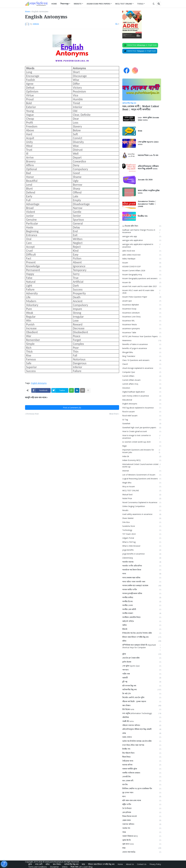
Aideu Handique (142, 259)
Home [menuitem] (54, 4)
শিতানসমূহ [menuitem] (65, 4)
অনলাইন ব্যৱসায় (142, 562)
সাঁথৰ (140, 131)
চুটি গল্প (142, 682)
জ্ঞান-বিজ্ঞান (142, 706)
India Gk (142, 456)
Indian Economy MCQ (142, 460)
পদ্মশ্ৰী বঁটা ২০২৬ (142, 721)
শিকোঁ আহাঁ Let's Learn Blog (82, 867)
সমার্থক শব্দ (142, 828)
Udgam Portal (142, 538)
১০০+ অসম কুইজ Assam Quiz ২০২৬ (148, 119)
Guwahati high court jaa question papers (142, 428)
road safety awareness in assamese (142, 514)
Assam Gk (142, 283)
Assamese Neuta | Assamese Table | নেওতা (147, 204)
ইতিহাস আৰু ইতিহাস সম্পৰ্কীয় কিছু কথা (142, 637)
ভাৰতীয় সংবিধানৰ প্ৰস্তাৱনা (142, 773)
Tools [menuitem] (140, 4)
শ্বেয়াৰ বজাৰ (142, 820)
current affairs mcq (142, 384)
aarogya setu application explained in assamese (142, 246)
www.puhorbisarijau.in (54, 862)
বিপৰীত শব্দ (143, 216)
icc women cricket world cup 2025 (142, 442)
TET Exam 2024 (142, 534)
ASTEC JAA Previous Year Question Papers (142, 336)
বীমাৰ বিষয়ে (142, 757)
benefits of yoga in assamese (142, 348)
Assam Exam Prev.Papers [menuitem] (98, 4)
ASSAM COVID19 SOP (142, 267)
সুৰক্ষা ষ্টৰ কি (142, 840)
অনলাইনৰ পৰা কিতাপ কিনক (142, 570)
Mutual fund (142, 495)
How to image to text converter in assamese (142, 437)
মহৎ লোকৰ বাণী (142, 781)
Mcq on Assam (142, 487)
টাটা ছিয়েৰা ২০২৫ (142, 709)
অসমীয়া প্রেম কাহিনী (142, 609)
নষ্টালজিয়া (142, 717)
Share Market (142, 518)
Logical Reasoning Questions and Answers (142, 479)
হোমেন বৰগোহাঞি (142, 852)
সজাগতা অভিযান (142, 824)
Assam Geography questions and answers (142, 279)
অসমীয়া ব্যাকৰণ (142, 613)
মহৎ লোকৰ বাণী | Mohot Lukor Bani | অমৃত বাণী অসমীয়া (141, 108)
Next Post (114, 414)
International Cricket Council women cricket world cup (142, 466)
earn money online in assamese (142, 396)
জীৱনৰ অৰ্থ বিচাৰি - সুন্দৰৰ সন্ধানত (142, 702)
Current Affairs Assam (142, 380)
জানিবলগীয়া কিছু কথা (142, 690)
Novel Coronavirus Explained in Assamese (142, 503)
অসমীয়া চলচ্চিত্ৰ (142, 597)
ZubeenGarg (142, 558)
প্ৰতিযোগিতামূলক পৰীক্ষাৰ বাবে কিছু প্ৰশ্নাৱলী (142, 729)
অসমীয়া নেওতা (142, 605)
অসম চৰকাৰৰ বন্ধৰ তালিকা (142, 578)
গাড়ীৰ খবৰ (142, 674)
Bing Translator (142, 356)
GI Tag (142, 420)
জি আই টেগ (142, 694)
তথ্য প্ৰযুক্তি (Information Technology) (142, 713)
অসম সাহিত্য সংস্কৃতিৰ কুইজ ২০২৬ (149, 192)
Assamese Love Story (142, 317)
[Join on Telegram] (140, 51)
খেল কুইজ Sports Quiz (142, 666)
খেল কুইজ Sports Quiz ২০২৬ (148, 143)
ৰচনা (142, 797)
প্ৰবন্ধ (142, 733)
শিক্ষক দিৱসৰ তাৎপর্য (142, 816)
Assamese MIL (142, 321)
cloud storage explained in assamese (142, 368)
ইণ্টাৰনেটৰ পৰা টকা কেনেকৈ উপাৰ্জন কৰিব (142, 633)
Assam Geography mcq (142, 275)
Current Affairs (142, 376)
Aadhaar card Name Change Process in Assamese (142, 231)
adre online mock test (142, 255)
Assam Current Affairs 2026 (142, 271)
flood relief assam (142, 416)
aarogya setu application (142, 240)
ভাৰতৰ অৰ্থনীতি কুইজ (142, 769)
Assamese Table (142, 333)
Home (28, 12)
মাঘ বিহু (142, 785)
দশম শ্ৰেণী (39, 864)
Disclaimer (54, 867)
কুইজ (142, 654)
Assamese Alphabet (142, 305)
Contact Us (142, 864)
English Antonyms (40, 12)
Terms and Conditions (38, 867)
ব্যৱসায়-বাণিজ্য (142, 765)
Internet (142, 471)
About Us (130, 864)
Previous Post (32, 414)
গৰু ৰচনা (142, 670)
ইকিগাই (142, 629)
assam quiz (142, 301)
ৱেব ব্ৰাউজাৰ (142, 812)
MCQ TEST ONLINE (142, 491)
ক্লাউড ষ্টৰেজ (142, 662)
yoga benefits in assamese (142, 554)
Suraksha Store (142, 526)
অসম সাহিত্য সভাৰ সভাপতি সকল (142, 582)
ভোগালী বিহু (142, 777)
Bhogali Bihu (142, 352)
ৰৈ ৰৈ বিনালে (142, 808)
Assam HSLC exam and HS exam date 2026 (142, 292)
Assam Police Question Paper (142, 297)
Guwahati (142, 424)
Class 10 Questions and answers (142, 360)
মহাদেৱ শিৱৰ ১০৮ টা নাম (148, 156)
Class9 (142, 364)
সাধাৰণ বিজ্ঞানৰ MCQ (142, 836)
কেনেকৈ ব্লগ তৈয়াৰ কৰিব (142, 658)
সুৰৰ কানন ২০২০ (142, 844)
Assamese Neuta (142, 325)
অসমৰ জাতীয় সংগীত (142, 590)
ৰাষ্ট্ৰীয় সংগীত (142, 804)
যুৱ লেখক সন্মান (142, 793)
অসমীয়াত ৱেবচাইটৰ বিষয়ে (142, 617)
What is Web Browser (142, 546)
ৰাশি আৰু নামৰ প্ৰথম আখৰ (142, 801)
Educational (142, 400)
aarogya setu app (142, 236)
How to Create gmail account (142, 431)
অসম (142, 574)
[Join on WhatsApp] (140, 45)
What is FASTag (142, 542)
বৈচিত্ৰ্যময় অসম (142, 761)
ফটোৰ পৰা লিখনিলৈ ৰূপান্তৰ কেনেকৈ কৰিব (142, 741)
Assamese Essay (142, 309)
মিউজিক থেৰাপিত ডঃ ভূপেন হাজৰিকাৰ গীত (142, 789)
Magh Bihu (142, 483)
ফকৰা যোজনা (142, 737)
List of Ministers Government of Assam (142, 475)
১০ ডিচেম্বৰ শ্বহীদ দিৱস (142, 226)
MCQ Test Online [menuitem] (124, 4)
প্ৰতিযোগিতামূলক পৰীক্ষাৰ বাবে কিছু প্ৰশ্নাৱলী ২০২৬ (148, 168)
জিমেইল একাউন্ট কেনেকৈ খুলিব (142, 698)
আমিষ (142, 625)
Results (142, 510)
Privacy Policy (155, 864)
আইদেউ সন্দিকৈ (142, 621)
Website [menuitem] (78, 4)
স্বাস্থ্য (142, 848)
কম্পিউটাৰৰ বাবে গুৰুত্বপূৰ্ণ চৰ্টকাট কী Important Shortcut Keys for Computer (142, 648)
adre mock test (142, 251)
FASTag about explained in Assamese (142, 408)
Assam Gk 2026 (145, 180)
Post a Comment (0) (72, 407)
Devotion (142, 388)
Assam (142, 263)
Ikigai (142, 446)
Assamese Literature (142, 313)
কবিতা (142, 641)
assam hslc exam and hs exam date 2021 (142, 286)
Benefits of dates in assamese (142, 344)
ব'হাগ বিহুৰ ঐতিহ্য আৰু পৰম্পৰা (142, 745)
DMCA (65, 867)
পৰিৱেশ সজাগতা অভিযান (142, 725)
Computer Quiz (142, 372)
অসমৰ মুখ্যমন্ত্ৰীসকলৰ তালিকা (142, 593)
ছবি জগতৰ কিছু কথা (142, 686)
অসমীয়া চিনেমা (142, 602)
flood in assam (142, 412)
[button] (154, 4)
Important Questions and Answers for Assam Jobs (142, 451)
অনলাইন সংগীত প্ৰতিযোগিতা (142, 566)
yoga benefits (142, 550)
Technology (142, 530)
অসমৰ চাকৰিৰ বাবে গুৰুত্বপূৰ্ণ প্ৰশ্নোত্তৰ (142, 586)
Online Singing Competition (142, 506)
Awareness (142, 341)
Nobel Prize (142, 499)
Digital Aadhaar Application (142, 392)
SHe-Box (142, 522)
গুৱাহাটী (142, 678)
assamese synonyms (142, 329)
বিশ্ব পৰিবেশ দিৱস (142, 753)
